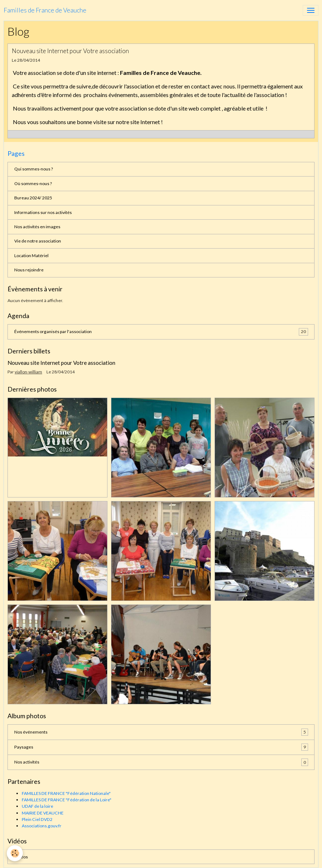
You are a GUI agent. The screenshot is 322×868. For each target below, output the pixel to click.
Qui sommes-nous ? (34, 169)
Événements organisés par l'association (161, 332)
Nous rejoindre (29, 270)
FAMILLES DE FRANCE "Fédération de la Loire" (67, 800)
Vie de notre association (38, 241)
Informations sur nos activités (43, 212)
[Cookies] (15, 853)
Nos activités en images (37, 227)
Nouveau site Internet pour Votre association (70, 51)
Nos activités (161, 762)
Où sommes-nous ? (33, 183)
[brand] (45, 10)
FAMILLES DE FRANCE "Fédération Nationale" (66, 793)
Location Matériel (31, 256)
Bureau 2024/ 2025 (33, 198)
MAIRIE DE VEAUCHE (43, 813)
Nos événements (161, 732)
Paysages (161, 747)
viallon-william (28, 372)
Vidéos (21, 857)
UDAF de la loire (37, 806)
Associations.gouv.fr (42, 826)
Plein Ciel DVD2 (37, 819)
